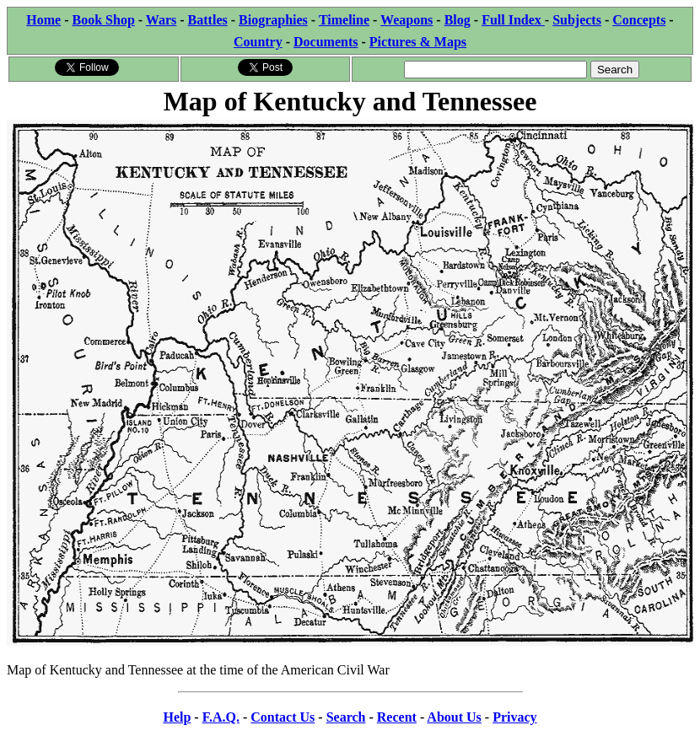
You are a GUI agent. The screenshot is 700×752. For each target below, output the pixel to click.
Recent (397, 717)
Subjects (577, 20)
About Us (454, 717)
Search (346, 717)
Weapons (407, 20)
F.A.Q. (221, 717)
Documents (326, 42)
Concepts (639, 20)
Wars (161, 20)
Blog (458, 20)
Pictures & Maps (418, 42)
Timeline (344, 20)
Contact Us (283, 717)
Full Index (513, 20)
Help (177, 717)
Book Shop (104, 20)
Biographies (273, 20)
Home (43, 20)
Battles (208, 20)
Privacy (514, 717)
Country (258, 42)
